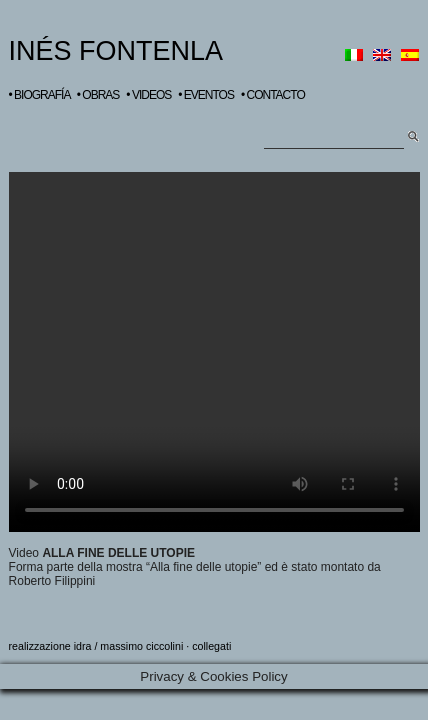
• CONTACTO (273, 95)
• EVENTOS (206, 95)
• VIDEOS (148, 95)
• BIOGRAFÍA (39, 95)
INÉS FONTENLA (116, 51)
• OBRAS (98, 95)
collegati (211, 646)
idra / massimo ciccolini (129, 646)
